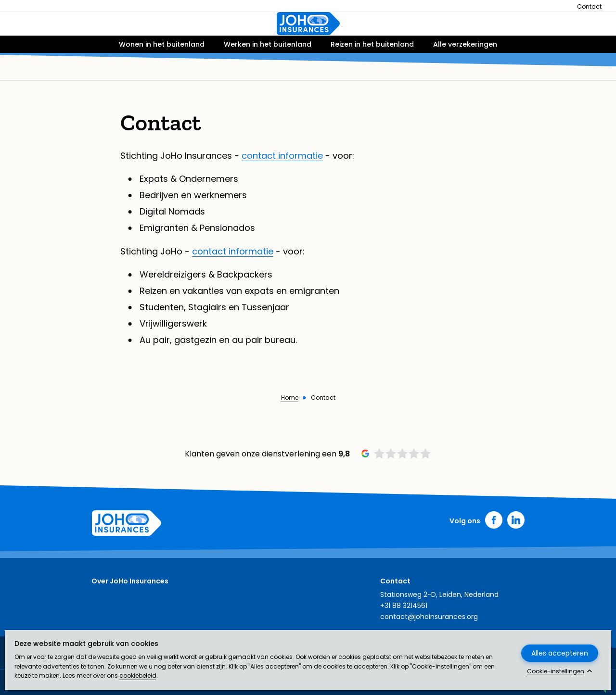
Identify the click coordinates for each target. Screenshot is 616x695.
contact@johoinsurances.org (429, 617)
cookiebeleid (138, 676)
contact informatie (282, 156)
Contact (589, 6)
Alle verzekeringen (465, 71)
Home (290, 398)
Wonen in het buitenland (162, 71)
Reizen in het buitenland (372, 71)
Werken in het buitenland (268, 71)
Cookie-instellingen (556, 671)
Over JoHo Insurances (130, 581)
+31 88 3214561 (404, 606)
